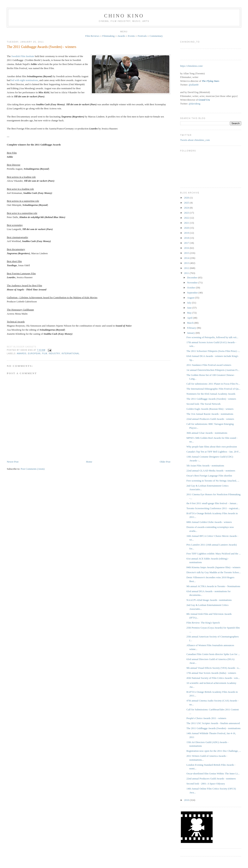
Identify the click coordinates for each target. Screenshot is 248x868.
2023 (187, 213)
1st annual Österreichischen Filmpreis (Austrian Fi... (213, 370)
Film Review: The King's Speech (203, 623)
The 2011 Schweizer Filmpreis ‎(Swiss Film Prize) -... (213, 351)
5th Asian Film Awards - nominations (205, 466)
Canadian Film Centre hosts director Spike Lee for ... (213, 654)
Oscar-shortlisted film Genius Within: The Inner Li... (213, 774)
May (190, 313)
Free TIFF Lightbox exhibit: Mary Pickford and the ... (214, 554)
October (192, 288)
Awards (121, 36)
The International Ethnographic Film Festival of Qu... (213, 389)
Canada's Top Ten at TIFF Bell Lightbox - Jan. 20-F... (213, 452)
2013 (187, 263)
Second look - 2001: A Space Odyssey (206, 784)
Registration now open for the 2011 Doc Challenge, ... (214, 751)
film (45, 354)
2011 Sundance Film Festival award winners (209, 365)
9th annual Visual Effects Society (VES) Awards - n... (213, 668)
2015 (187, 253)
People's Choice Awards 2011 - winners (206, 718)
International (71, 354)
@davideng (195, 104)
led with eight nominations (25, 80)
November (193, 283)
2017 (187, 243)
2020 (187, 228)
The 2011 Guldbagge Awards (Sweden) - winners (41, 47)
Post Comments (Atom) (33, 469)
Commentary (156, 36)
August (191, 298)
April (190, 318)
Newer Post (13, 462)
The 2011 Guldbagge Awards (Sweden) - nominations (213, 728)
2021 (187, 223)
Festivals (142, 36)
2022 (187, 218)
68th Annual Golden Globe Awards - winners (209, 522)
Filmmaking (108, 36)
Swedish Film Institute (23, 56)
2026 (187, 198)
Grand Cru (204, 100)
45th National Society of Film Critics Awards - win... (213, 678)
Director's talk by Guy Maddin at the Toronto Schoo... (214, 572)
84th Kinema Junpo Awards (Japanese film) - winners (213, 567)
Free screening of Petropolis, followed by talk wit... (212, 337)
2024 (187, 208)
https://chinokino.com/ (192, 66)
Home (89, 462)
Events (131, 36)
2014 (187, 258)
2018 (187, 238)
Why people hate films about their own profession (212, 447)
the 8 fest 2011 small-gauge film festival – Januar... (212, 503)
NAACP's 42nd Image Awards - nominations (209, 600)
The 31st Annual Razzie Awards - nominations (210, 414)
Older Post (165, 462)
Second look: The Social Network (203, 404)
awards (22, 354)
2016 (187, 248)
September (193, 293)
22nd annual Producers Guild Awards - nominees (211, 779)
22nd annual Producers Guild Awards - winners (210, 419)
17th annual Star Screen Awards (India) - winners (211, 673)
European (34, 354)
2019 (187, 233)
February (192, 328)
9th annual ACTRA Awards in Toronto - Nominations (213, 586)
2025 (187, 203)
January (191, 333)
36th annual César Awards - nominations (207, 433)
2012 (187, 268)
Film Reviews (92, 36)
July (190, 303)
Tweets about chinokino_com (195, 140)
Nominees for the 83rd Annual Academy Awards (211, 394)
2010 (187, 800)
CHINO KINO (124, 16)
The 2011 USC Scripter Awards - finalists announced (213, 723)
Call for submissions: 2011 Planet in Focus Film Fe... (213, 384)
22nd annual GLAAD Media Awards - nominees (211, 471)
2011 (187, 273)
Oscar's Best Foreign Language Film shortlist (209, 476)
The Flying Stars (210, 81)
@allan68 (194, 85)
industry (54, 354)
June (190, 308)
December (193, 278)
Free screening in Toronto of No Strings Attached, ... (213, 481)
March (191, 323)
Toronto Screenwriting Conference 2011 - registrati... (213, 508)
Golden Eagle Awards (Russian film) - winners (210, 409)
